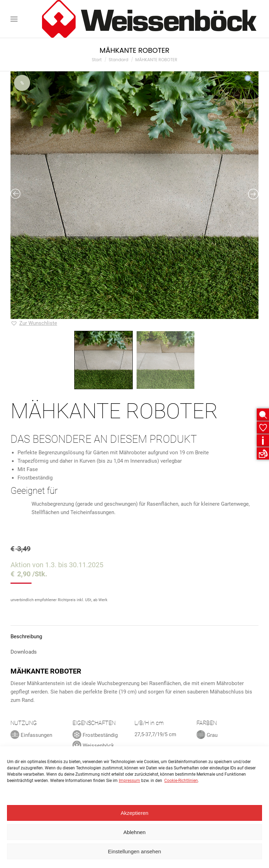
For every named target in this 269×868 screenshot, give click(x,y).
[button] (34, 323)
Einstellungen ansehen (134, 851)
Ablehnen (134, 832)
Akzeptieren (134, 813)
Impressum (129, 781)
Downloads (24, 652)
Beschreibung (26, 636)
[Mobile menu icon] (14, 19)
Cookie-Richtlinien (181, 781)
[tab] (134, 633)
